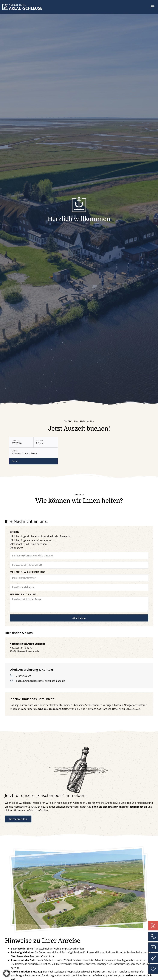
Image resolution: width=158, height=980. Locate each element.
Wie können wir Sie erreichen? (27, 555)
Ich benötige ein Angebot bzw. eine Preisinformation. (42, 519)
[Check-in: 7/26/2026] (21, 442)
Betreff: (14, 515)
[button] (153, 7)
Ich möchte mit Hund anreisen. (30, 527)
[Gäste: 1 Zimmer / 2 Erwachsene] (73, 442)
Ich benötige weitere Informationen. (33, 523)
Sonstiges (18, 531)
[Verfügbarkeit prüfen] (96, 442)
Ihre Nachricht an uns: (23, 577)
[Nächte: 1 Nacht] (46, 442)
